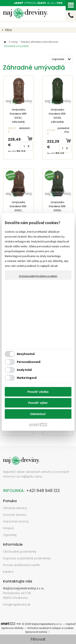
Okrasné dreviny (15, 508)
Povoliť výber (38, 403)
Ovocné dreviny (15, 515)
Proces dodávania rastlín (22, 565)
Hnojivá (8, 528)
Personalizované (29, 362)
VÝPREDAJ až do (38, 3)
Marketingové (27, 378)
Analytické (24, 370)
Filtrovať (38, 639)
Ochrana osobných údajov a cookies (38, 276)
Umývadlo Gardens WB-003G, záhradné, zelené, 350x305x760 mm (59, 120)
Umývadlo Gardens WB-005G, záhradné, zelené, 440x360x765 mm (59, 212)
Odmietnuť (38, 414)
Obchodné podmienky (20, 551)
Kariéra (8, 572)
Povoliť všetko (38, 392)
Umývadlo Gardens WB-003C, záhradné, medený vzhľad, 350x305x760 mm (20, 122)
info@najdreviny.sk (17, 604)
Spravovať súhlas (36, 632)
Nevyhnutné (26, 354)
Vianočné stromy (16, 521)
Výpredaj (10, 535)
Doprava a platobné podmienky (27, 558)
